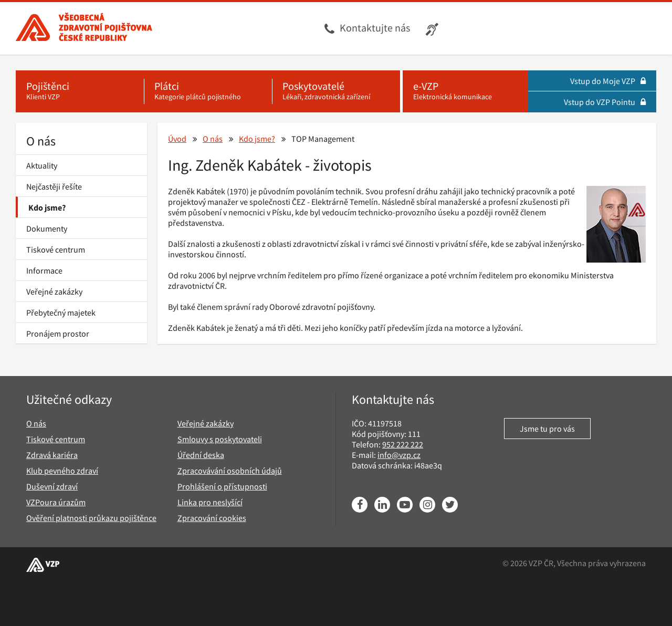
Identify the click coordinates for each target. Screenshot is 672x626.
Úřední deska (201, 455)
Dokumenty (47, 228)
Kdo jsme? (47, 207)
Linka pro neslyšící (210, 502)
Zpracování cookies (212, 518)
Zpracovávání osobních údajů (230, 471)
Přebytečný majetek (61, 312)
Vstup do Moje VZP (608, 81)
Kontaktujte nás (375, 28)
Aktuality (42, 165)
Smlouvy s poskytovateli (220, 439)
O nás (41, 141)
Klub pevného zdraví (62, 471)
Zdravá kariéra (52, 455)
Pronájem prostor (58, 333)
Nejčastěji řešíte (54, 186)
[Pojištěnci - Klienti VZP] (80, 91)
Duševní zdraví (52, 486)
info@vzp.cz (399, 455)
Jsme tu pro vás (547, 429)
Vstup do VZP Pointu (605, 102)
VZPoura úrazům (56, 502)
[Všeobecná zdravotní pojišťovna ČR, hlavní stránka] (84, 28)
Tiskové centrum (56, 249)
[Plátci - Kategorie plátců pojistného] (208, 91)
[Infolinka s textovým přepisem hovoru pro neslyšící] (433, 28)
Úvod (177, 139)
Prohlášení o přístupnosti (222, 486)
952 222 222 (403, 444)
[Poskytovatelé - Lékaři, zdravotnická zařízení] (336, 91)
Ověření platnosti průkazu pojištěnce (91, 518)
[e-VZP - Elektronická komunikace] (465, 91)
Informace (44, 270)
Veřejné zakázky (54, 291)
